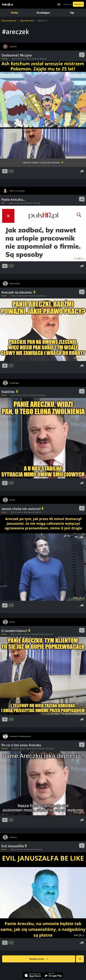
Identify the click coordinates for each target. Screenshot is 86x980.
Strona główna (9, 21)
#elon (25, 395)
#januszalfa (23, 296)
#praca (15, 59)
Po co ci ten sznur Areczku (21, 745)
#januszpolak (32, 749)
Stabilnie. (10, 392)
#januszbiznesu (27, 203)
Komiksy (5, 59)
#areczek (36, 59)
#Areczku (43, 59)
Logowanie (67, 4)
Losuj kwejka (81, 960)
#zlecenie (14, 296)
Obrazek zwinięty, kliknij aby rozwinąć (41, 163)
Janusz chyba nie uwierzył (22, 509)
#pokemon (22, 59)
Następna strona (39, 959)
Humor (4, 296)
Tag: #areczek (27, 21)
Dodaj (14, 13)
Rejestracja (78, 4)
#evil (33, 849)
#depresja (16, 749)
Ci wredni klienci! (16, 631)
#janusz (19, 395)
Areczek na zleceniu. (18, 292)
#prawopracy (41, 296)
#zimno (14, 512)
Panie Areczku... (13, 200)
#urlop (18, 203)
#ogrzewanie (29, 512)
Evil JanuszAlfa (14, 846)
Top (70, 13)
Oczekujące (42, 13)
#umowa (27, 849)
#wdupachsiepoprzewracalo (42, 634)
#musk (13, 395)
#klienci (20, 634)
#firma (29, 59)
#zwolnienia (33, 395)
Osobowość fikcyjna (17, 55)
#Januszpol (50, 749)
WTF (3, 203)
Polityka (5, 749)
